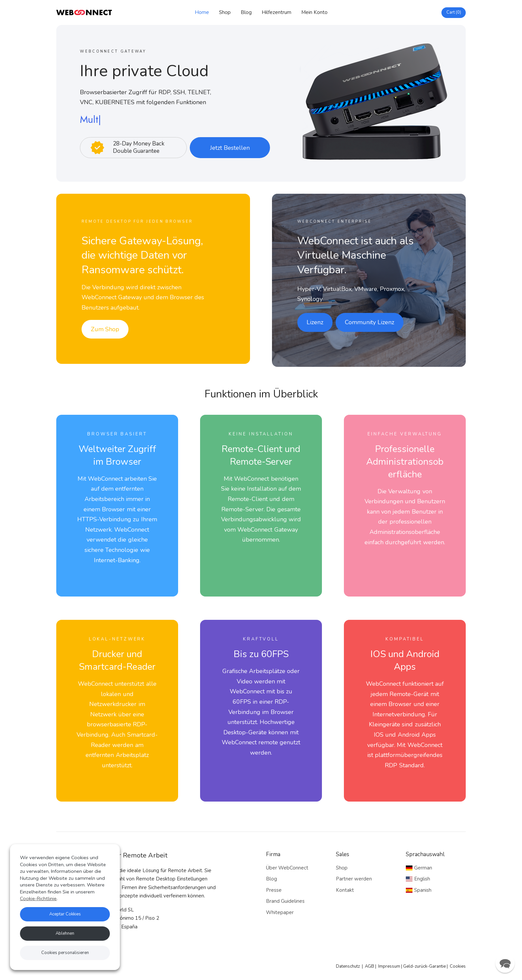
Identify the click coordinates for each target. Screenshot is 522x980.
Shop (225, 12)
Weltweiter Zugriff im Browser (117, 455)
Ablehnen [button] (65, 933)
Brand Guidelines (285, 901)
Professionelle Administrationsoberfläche (405, 462)
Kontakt (345, 890)
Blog (246, 12)
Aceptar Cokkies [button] (65, 914)
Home (202, 12)
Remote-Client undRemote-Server (261, 455)
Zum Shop (105, 329)
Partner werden (354, 879)
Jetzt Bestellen (230, 148)
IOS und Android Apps (405, 660)
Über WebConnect (287, 868)
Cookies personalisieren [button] (65, 953)
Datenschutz (348, 966)
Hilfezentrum (276, 12)
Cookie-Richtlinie (38, 898)
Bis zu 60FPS (261, 654)
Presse (274, 890)
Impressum (389, 966)
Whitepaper (280, 912)
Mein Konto (314, 12)
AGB (370, 966)
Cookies (458, 966)
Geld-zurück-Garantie (424, 966)
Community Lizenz (370, 322)
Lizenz (315, 322)
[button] (505, 963)
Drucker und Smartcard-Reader (117, 660)
